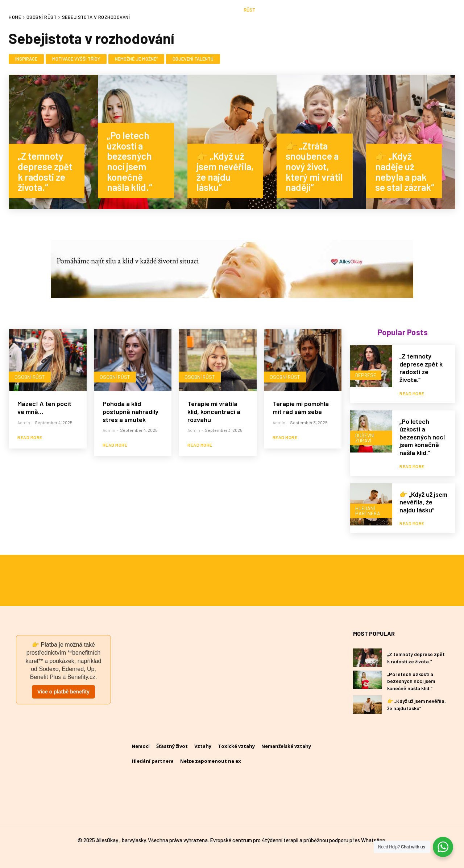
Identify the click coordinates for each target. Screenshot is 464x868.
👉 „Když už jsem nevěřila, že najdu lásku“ (423, 502)
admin (24, 422)
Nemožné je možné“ (136, 59)
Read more (30, 437)
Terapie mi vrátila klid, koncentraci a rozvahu (214, 411)
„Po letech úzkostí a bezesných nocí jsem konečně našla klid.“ (422, 437)
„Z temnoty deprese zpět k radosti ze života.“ (421, 368)
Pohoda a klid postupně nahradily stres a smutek (130, 411)
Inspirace (26, 59)
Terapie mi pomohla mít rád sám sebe (301, 408)
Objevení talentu (193, 59)
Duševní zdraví (365, 438)
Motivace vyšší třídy (76, 59)
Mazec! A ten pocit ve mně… (44, 408)
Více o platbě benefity (63, 692)
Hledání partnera (368, 511)
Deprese (366, 375)
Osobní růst (30, 377)
